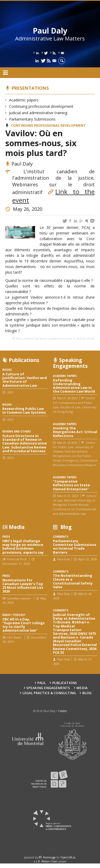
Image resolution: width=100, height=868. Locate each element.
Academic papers (24, 100)
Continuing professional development (41, 106)
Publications (64, 683)
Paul (41, 683)
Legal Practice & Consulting (49, 693)
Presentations (30, 88)
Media (82, 688)
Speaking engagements (48, 688)
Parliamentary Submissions (32, 119)
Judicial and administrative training (38, 113)
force (49, 857)
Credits (62, 711)
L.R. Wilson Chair (47, 861)
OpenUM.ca (68, 857)
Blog (87, 693)
